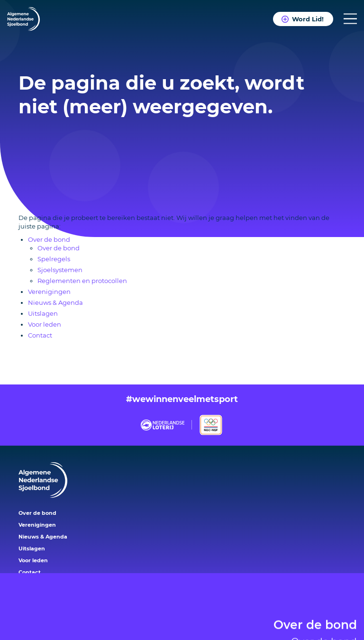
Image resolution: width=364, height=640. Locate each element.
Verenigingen (49, 292)
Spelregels (54, 259)
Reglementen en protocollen (82, 281)
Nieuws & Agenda (55, 302)
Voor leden (45, 324)
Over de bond (315, 616)
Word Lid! (308, 19)
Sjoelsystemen (60, 270)
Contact (40, 335)
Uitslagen (43, 313)
